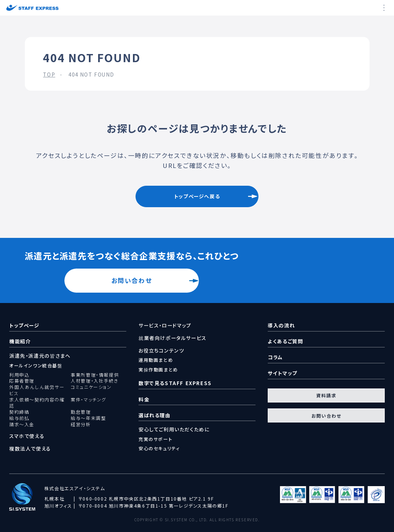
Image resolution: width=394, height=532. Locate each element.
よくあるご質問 (285, 341)
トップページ (24, 325)
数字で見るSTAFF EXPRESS (175, 383)
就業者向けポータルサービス (173, 338)
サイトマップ (283, 373)
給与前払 (19, 418)
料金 (144, 399)
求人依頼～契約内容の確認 (37, 403)
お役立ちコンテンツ (161, 351)
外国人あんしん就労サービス (37, 390)
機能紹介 (20, 341)
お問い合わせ (132, 280)
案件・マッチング (89, 400)
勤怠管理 (81, 412)
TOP (49, 75)
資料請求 (326, 395)
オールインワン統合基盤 (36, 365)
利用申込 (19, 375)
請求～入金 (22, 424)
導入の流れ (281, 325)
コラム (275, 357)
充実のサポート (155, 439)
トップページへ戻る (197, 196)
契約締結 (19, 412)
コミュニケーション (91, 387)
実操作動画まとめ (158, 369)
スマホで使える (27, 436)
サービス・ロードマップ (165, 326)
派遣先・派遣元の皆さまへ (40, 356)
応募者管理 (22, 381)
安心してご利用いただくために (174, 430)
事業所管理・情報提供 (95, 375)
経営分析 (81, 424)
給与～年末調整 (88, 418)
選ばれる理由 (155, 415)
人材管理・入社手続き (94, 381)
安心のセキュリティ (159, 448)
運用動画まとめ (156, 360)
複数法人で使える (30, 449)
